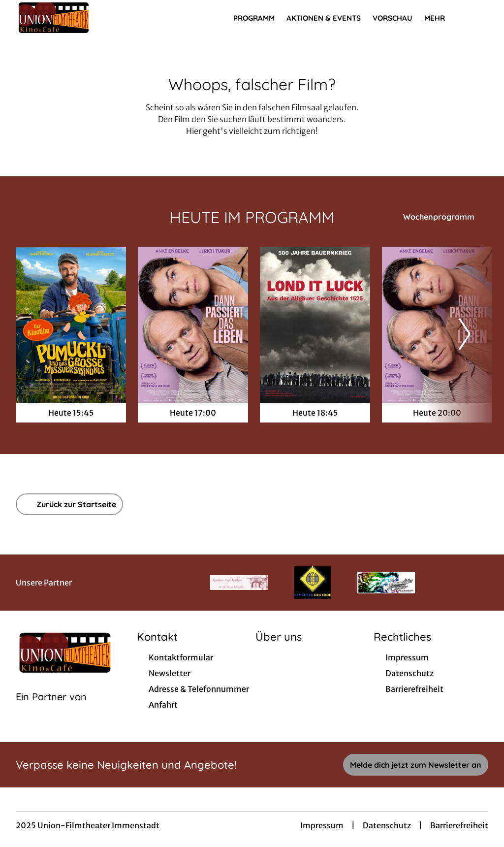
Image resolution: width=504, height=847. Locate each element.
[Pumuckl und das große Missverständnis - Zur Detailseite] (71, 325)
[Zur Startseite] (85, 18)
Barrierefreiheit (459, 825)
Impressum (322, 825)
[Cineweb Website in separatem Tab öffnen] (51, 709)
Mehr (441, 18)
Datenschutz (387, 825)
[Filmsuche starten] (478, 18)
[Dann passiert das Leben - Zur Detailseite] (193, 325)
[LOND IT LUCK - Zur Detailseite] (315, 325)
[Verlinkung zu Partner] (239, 583)
